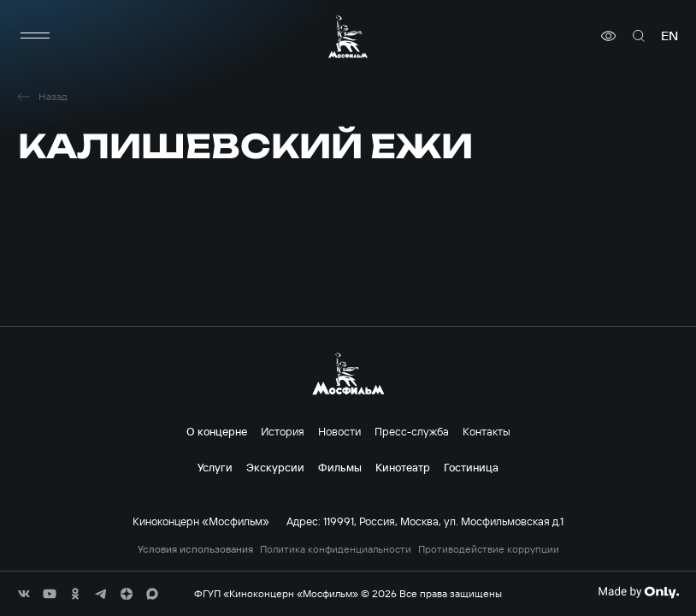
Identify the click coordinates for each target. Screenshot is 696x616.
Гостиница (471, 467)
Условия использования (195, 549)
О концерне (217, 431)
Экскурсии (275, 467)
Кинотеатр (403, 467)
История (283, 431)
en (669, 36)
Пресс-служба (412, 431)
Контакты (487, 431)
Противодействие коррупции (489, 549)
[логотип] (348, 36)
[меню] (35, 36)
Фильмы (340, 467)
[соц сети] (24, 594)
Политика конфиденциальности (336, 549)
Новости (339, 431)
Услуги (215, 467)
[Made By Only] (638, 592)
